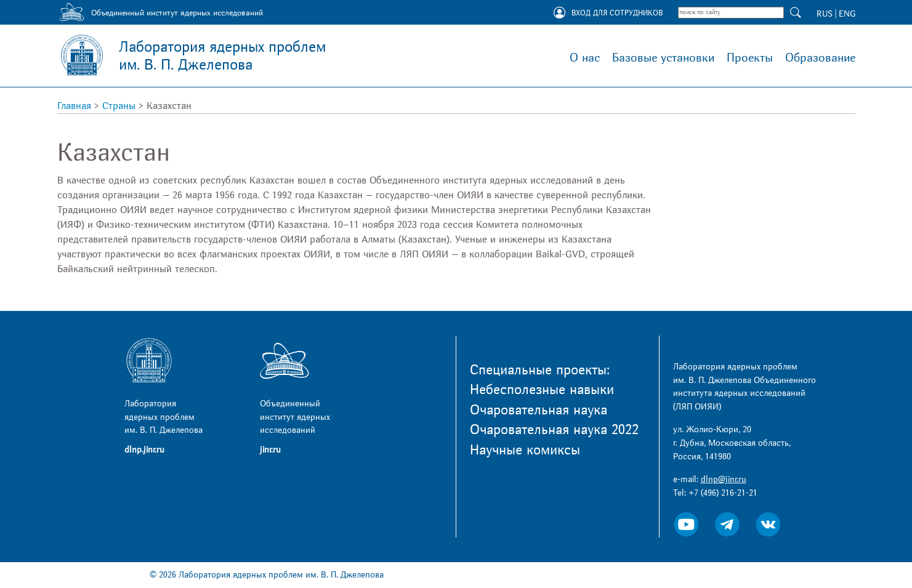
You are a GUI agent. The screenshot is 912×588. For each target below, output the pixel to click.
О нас (585, 58)
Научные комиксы (525, 450)
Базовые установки (663, 58)
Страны (119, 106)
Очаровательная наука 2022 (554, 430)
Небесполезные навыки (542, 390)
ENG (847, 14)
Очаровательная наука (539, 410)
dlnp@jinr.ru (724, 479)
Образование (820, 58)
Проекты (750, 58)
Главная (74, 106)
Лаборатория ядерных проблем (222, 56)
